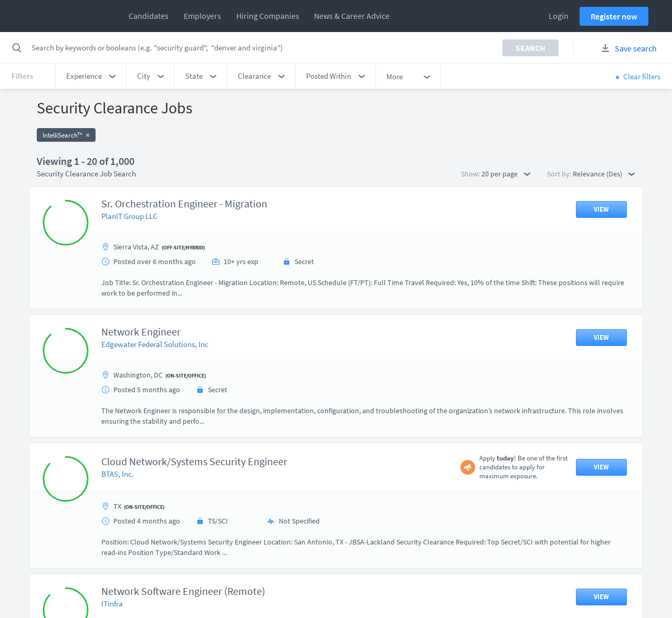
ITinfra (112, 604)
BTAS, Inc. (118, 474)
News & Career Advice (352, 16)
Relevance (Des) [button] (604, 174)
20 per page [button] (506, 174)
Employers (202, 16)
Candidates (149, 16)
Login (559, 16)
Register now (614, 16)
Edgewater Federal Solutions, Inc (155, 344)
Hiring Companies (268, 16)
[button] (91, 76)
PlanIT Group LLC (129, 216)
